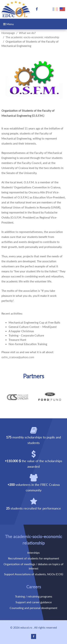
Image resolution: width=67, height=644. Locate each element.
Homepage (8, 33)
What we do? (27, 33)
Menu (8, 24)
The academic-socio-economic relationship (32, 37)
